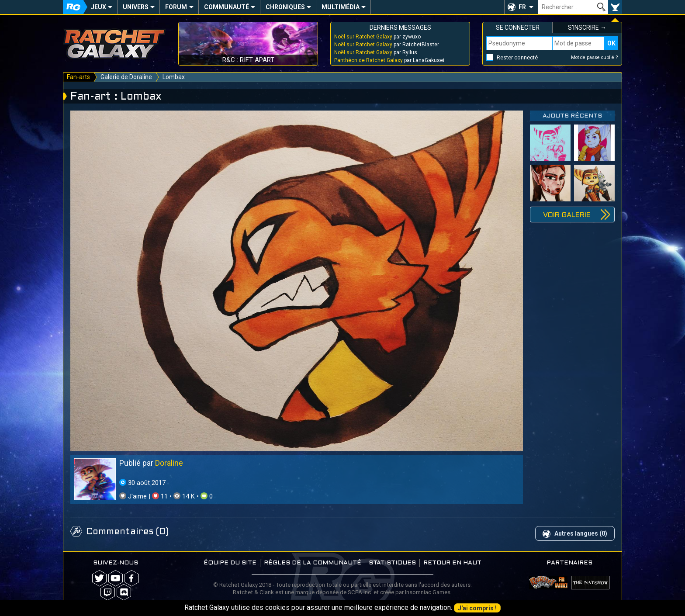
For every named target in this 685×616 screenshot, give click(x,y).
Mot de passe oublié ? (595, 57)
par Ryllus (376, 52)
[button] (521, 7)
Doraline (169, 463)
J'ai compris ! (477, 608)
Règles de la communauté (313, 563)
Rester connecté (517, 57)
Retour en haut (452, 563)
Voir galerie (567, 215)
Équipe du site (230, 563)
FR (522, 7)
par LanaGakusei (389, 60)
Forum (176, 7)
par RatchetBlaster (387, 45)
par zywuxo (377, 37)
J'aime (134, 496)
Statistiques (392, 563)
